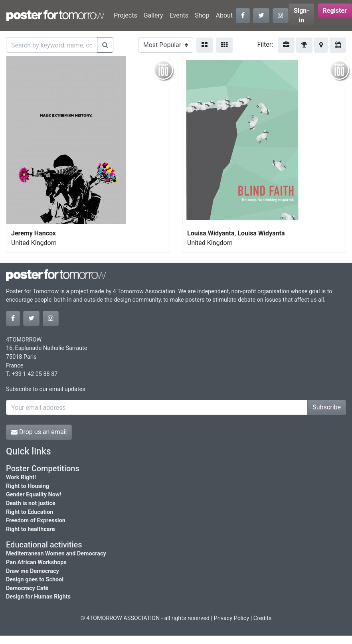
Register (335, 11)
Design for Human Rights (38, 597)
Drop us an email (39, 432)
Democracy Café (27, 588)
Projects (126, 15)
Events (179, 15)
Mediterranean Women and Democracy (56, 554)
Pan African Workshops (36, 562)
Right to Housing (28, 486)
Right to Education (30, 512)
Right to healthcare (31, 529)
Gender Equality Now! (34, 495)
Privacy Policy (232, 618)
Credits (263, 618)
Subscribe (327, 407)
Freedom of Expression (36, 521)
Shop (202, 15)
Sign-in (302, 15)
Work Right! (21, 477)
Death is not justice (31, 503)
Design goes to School (35, 580)
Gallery (153, 15)
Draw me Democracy (33, 571)
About (224, 15)
